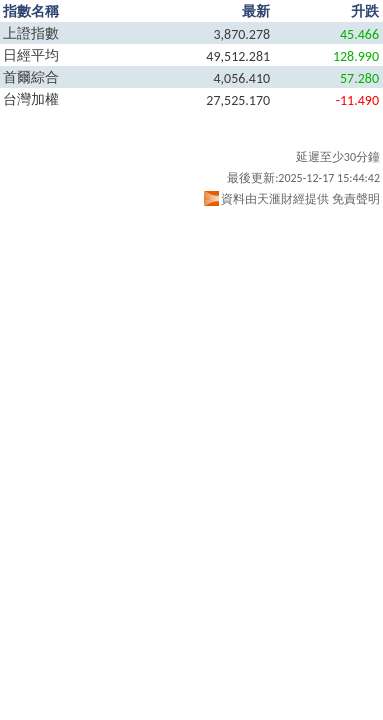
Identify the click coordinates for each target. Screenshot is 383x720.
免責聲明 (356, 199)
